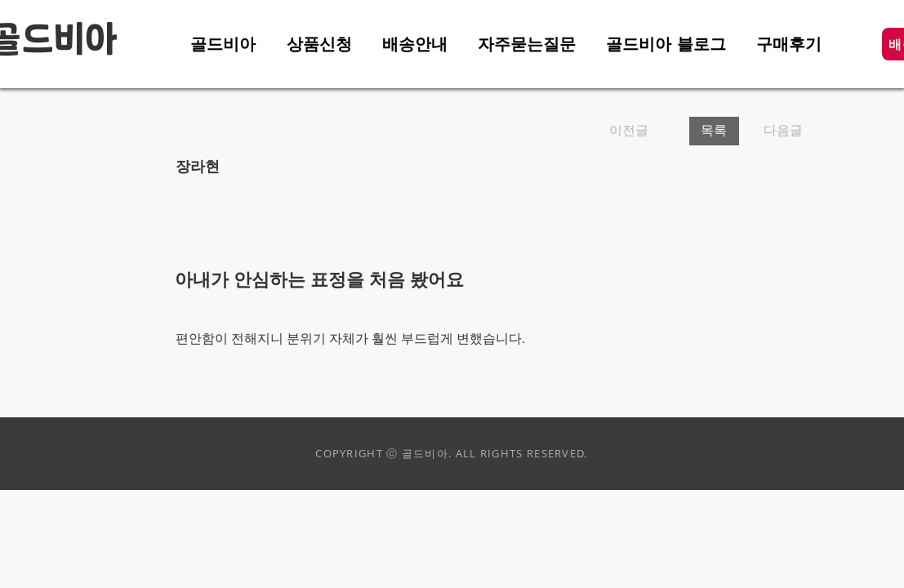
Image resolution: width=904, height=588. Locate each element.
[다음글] (778, 131)
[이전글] (643, 131)
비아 (86, 41)
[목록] (714, 131)
